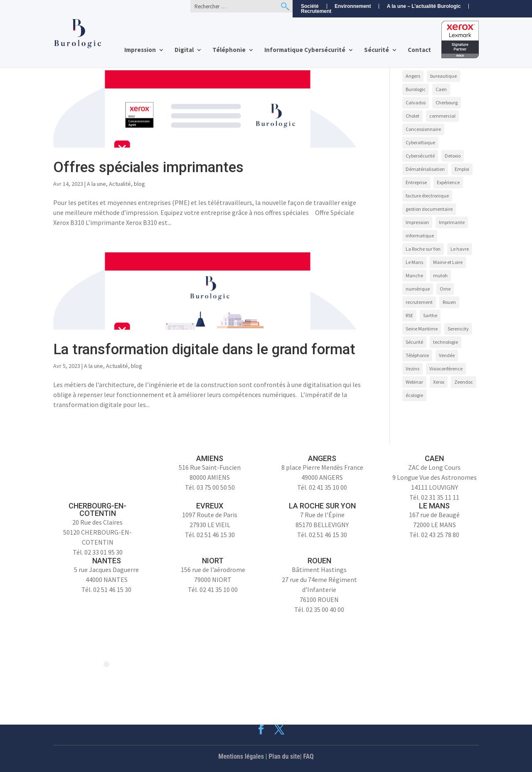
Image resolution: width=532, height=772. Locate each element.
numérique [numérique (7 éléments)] (418, 289)
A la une (96, 184)
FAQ (309, 756)
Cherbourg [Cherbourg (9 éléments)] (447, 102)
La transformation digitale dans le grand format (204, 349)
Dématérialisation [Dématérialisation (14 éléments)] (425, 169)
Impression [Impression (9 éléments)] (417, 222)
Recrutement (316, 11)
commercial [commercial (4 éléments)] (442, 116)
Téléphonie (229, 50)
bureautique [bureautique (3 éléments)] (443, 76)
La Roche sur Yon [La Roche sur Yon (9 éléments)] (423, 249)
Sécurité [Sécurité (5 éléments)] (414, 342)
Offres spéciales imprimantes (148, 167)
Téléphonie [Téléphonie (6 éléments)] (417, 355)
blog (139, 184)
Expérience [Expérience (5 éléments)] (448, 182)
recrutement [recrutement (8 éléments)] (419, 302)
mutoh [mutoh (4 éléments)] (440, 275)
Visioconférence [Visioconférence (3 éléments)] (446, 369)
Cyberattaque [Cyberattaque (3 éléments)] (420, 142)
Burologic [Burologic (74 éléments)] (416, 89)
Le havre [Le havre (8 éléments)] (460, 249)
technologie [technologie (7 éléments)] (446, 342)
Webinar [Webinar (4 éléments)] (414, 382)
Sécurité (377, 50)
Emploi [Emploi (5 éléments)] (462, 169)
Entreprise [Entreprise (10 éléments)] (416, 182)
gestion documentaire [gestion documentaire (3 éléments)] (429, 209)
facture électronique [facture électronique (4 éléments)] (427, 196)
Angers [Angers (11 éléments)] (413, 76)
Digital (184, 50)
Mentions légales (241, 756)
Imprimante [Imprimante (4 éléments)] (452, 222)
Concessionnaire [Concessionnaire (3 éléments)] (423, 129)
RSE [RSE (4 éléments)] (409, 315)
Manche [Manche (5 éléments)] (414, 275)
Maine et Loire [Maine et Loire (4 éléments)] (448, 262)
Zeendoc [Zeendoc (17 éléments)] (464, 382)
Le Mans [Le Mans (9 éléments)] (414, 262)
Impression (140, 50)
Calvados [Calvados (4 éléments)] (416, 102)
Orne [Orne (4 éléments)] (445, 289)
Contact (419, 50)
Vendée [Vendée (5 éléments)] (447, 355)
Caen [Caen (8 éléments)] (441, 89)
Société (310, 6)
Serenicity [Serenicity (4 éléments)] (458, 329)
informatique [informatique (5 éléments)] (420, 236)
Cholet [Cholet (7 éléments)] (413, 116)
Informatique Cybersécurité (305, 50)
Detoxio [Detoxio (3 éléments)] (453, 156)
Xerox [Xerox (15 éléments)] (439, 382)
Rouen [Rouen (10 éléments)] (449, 302)
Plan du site (284, 756)
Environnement (353, 6)
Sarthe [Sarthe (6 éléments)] (430, 315)
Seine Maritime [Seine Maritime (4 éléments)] (422, 329)
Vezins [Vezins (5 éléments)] (413, 369)
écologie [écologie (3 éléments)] (414, 395)
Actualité (120, 184)
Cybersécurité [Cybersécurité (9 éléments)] (420, 156)
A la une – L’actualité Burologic (424, 6)
